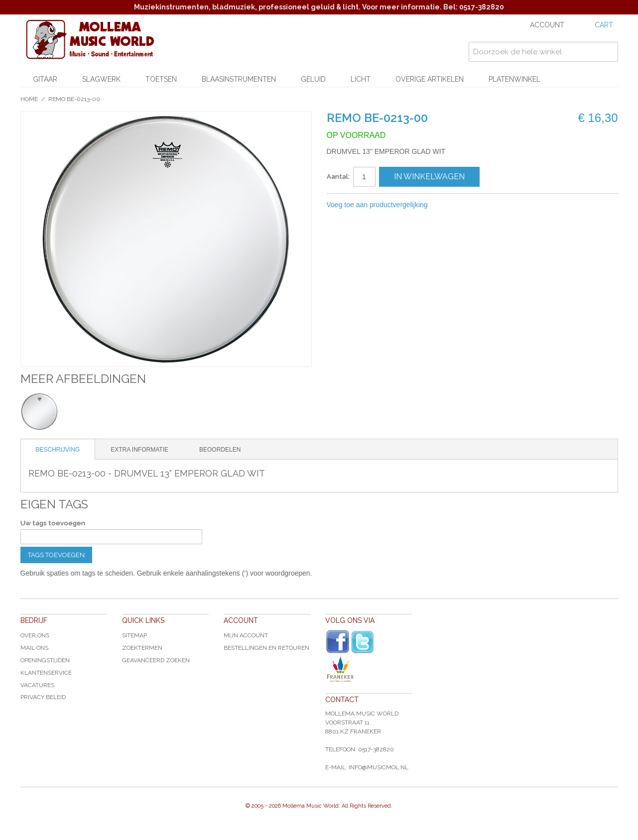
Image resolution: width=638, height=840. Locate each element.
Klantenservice (46, 673)
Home (29, 99)
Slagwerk (101, 79)
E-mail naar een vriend (449, 205)
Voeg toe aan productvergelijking (377, 205)
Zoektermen (142, 648)
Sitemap (134, 635)
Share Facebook (469, 205)
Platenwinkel (514, 79)
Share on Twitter (489, 205)
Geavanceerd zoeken (156, 660)
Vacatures (37, 685)
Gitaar (45, 79)
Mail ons (34, 648)
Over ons (35, 635)
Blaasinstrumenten (239, 79)
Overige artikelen (430, 79)
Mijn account (246, 635)
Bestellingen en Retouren (266, 648)
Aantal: (338, 177)
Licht (361, 79)
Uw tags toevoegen (53, 523)
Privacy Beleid (43, 697)
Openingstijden (45, 660)
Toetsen (161, 79)
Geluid (313, 79)
